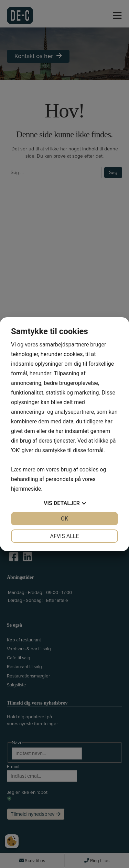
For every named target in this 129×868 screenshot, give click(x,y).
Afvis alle (64, 536)
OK (64, 519)
